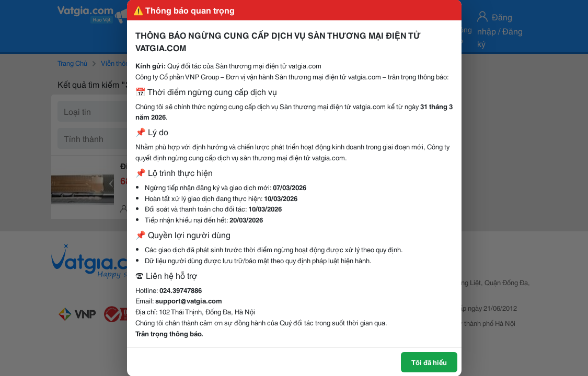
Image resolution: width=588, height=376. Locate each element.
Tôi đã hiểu (429, 362)
